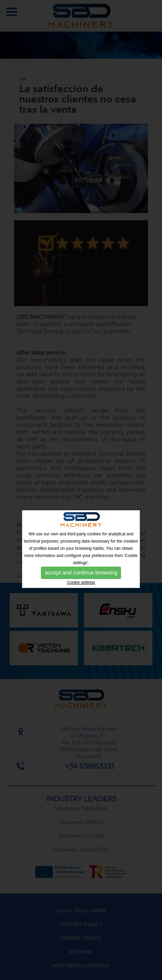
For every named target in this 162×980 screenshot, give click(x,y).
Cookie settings (81, 582)
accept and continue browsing (81, 573)
